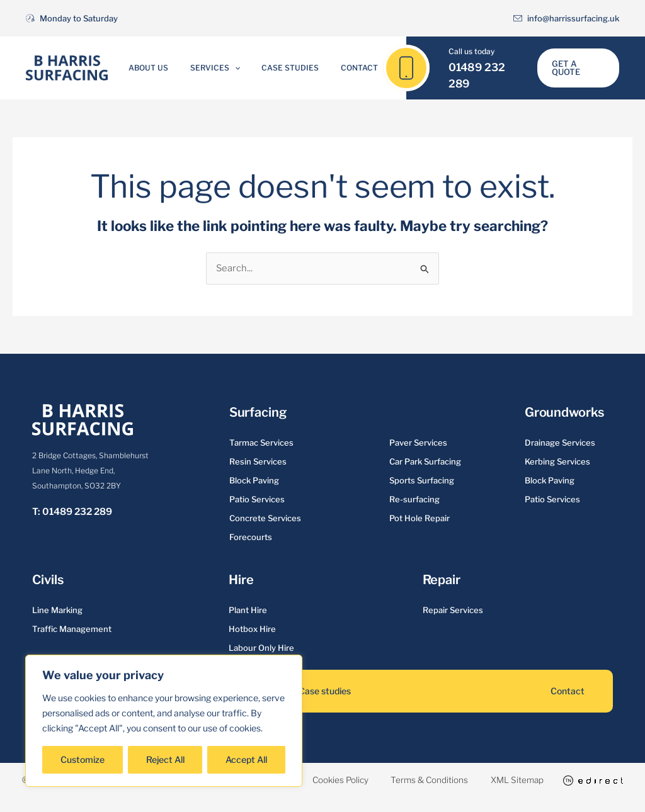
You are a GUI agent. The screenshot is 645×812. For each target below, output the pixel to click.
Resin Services (258, 461)
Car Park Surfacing (425, 461)
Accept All (246, 759)
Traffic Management (72, 629)
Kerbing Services (557, 461)
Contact (345, 68)
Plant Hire (248, 610)
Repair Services (453, 610)
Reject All (165, 759)
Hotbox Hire (252, 629)
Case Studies (286, 68)
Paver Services (418, 443)
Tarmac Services (261, 443)
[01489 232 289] (399, 68)
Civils (48, 580)
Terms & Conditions (476, 780)
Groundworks (564, 412)
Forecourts (251, 537)
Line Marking (57, 610)
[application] (239, 68)
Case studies (325, 691)
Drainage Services (560, 443)
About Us (163, 68)
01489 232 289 (482, 76)
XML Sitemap (570, 780)
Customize (83, 759)
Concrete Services (265, 518)
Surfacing (258, 412)
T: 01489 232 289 (72, 512)
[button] (577, 68)
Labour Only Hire (261, 648)
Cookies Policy (380, 780)
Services (220, 68)
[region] (164, 721)
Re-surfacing (414, 499)
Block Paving (254, 480)
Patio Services (257, 499)
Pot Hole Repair (420, 518)
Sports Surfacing (422, 480)
